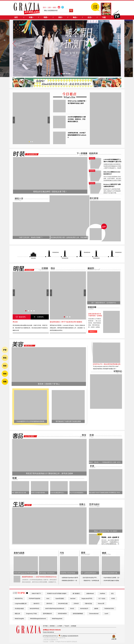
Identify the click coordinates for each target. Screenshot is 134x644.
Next (49, 120)
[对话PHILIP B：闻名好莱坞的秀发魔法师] (107, 364)
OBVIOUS (49, 604)
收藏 (54, 7)
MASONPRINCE (34, 609)
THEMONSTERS (109, 609)
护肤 (5, 350)
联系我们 (52, 626)
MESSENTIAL (19, 599)
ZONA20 (76, 604)
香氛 (5, 382)
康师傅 (96, 609)
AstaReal (102, 594)
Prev (14, 120)
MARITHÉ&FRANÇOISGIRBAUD (55, 609)
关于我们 (45, 626)
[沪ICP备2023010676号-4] (50, 636)
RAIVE (72, 609)
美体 (5, 374)
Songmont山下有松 (31, 614)
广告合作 (66, 626)
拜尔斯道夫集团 (19, 609)
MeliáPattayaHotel (57, 619)
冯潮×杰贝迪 (88, 604)
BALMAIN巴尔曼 (63, 604)
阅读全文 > (93, 332)
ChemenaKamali (94, 614)
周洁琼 (15, 322)
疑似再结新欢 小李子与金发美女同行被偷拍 (66, 322)
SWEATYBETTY (36, 594)
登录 (44, 7)
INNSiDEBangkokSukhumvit (38, 619)
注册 (49, 7)
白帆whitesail (90, 594)
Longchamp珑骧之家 (21, 604)
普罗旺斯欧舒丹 (47, 614)
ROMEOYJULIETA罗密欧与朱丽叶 (57, 594)
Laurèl (106, 614)
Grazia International (48, 632)
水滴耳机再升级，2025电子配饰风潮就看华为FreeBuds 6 (77, 135)
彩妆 (5, 358)
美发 (5, 366)
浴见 (112, 594)
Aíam (48, 599)
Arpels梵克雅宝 (60, 599)
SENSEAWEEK (62, 614)
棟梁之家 (17, 614)
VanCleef (73, 599)
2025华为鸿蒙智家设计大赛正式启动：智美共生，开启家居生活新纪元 (77, 119)
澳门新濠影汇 (76, 594)
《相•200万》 (36, 604)
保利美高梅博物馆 (78, 614)
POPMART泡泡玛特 (35, 599)
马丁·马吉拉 (102, 599)
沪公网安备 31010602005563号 (68, 636)
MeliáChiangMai (19, 619)
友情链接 (74, 626)
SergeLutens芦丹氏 (87, 599)
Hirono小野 (101, 604)
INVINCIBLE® (84, 609)
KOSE (113, 599)
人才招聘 (59, 626)
